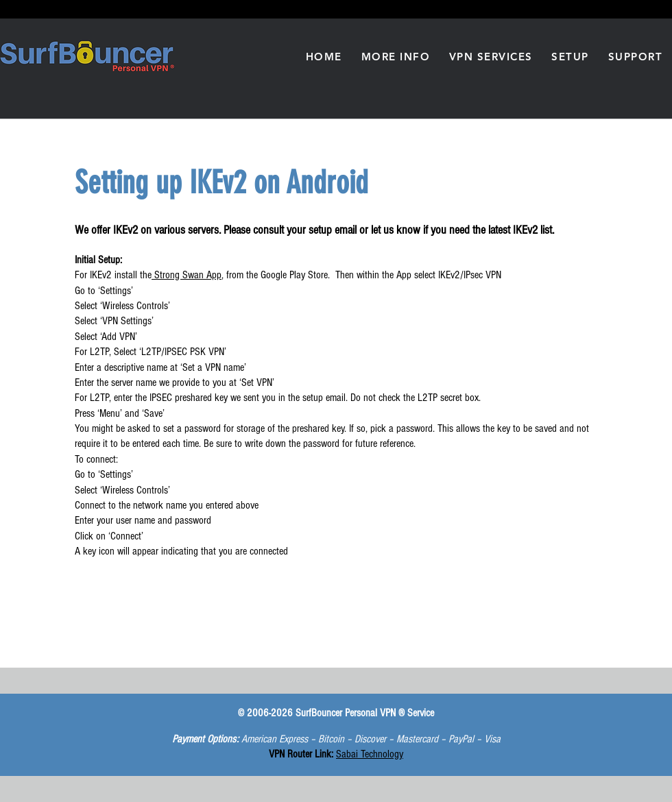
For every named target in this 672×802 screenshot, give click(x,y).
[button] (396, 57)
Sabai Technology (370, 754)
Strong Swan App (187, 275)
